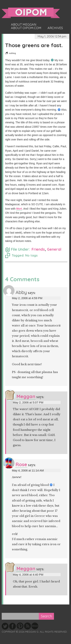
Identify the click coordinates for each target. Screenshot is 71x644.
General (54, 249)
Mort (19, 209)
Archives (55, 28)
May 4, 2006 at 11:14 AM (28, 470)
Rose (21, 464)
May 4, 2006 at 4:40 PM (28, 575)
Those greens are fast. (34, 45)
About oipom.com (26, 28)
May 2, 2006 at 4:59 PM (27, 298)
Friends (38, 249)
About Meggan (24, 25)
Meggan (26, 396)
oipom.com (31, 13)
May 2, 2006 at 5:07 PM (28, 402)
